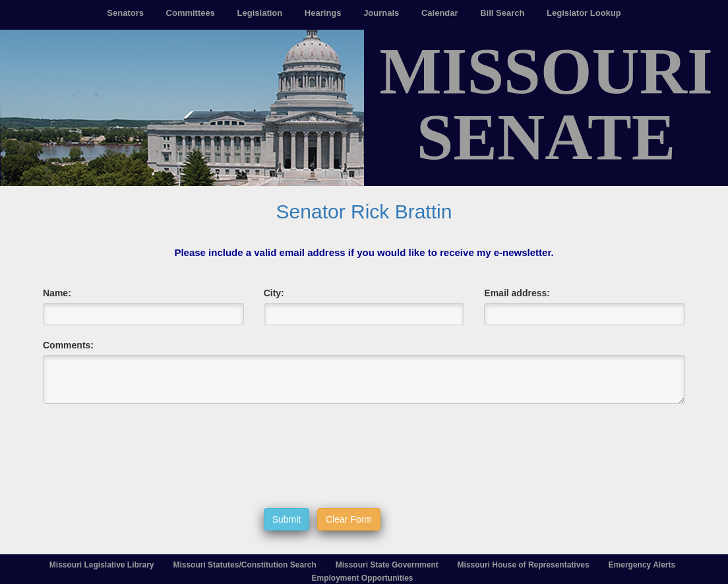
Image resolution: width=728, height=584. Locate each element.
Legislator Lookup (584, 13)
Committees (191, 13)
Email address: (517, 293)
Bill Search (502, 13)
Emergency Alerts (642, 565)
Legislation (260, 13)
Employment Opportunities (362, 578)
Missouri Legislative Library (102, 565)
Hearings (323, 13)
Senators (125, 13)
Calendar (440, 13)
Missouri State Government (387, 565)
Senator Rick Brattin (364, 211)
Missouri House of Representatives (524, 565)
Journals (381, 13)
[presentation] (364, 456)
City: (274, 293)
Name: (57, 293)
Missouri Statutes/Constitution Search (244, 565)
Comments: (68, 345)
